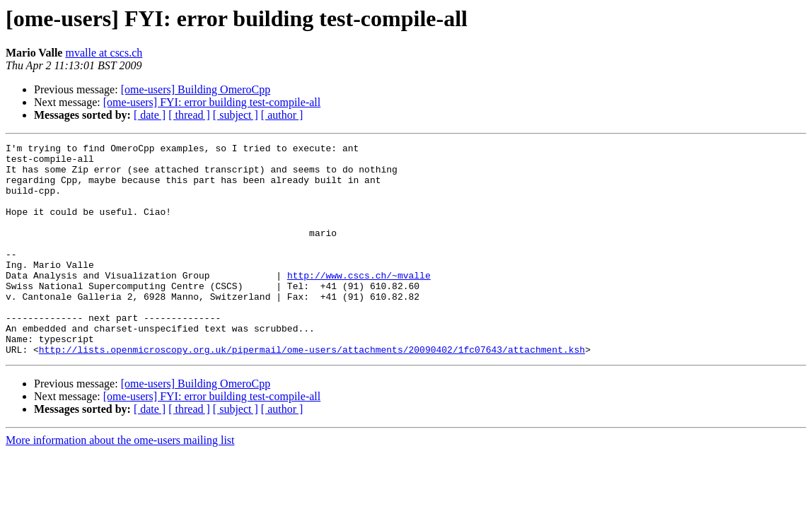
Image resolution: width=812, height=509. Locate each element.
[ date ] (150, 115)
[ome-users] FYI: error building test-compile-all (212, 102)
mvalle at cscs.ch (104, 53)
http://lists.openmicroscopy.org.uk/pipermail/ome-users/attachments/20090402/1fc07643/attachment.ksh (312, 392)
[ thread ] (189, 115)
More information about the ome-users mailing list (120, 482)
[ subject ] (236, 115)
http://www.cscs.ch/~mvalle (359, 303)
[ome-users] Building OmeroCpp (196, 89)
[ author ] (282, 115)
